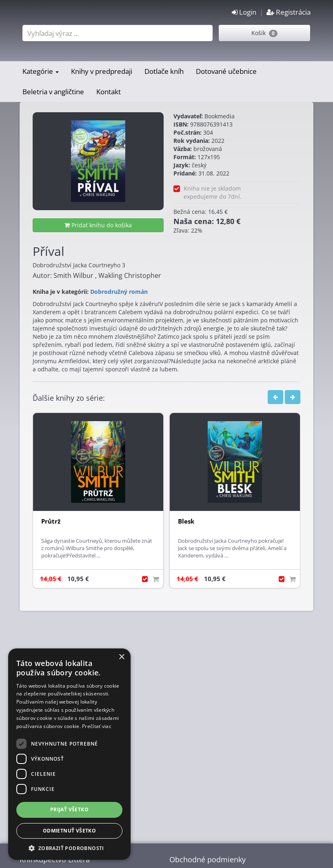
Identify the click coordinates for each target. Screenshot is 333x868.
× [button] (121, 657)
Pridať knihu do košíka (98, 225)
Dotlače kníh (164, 71)
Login (244, 12)
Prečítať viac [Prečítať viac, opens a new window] (97, 726)
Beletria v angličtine (53, 92)
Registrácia (289, 12)
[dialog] (69, 754)
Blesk (186, 521)
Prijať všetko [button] (69, 809)
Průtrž (51, 521)
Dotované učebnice (226, 71)
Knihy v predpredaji (102, 71)
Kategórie (41, 71)
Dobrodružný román (119, 292)
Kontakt (109, 92)
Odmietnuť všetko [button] (69, 831)
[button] (69, 848)
